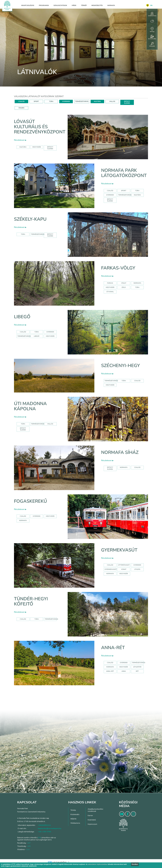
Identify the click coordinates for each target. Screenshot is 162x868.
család (137, 381)
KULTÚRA (97, 101)
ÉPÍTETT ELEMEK (127, 102)
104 (39, 838)
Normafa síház (120, 452)
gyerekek (37, 516)
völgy (124, 283)
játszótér (137, 667)
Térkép (84, 5)
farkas (110, 283)
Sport (124, 191)
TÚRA (51, 101)
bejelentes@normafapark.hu (50, 828)
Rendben (135, 864)
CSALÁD (21, 101)
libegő (37, 336)
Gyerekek (110, 195)
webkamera (152, 14)
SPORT (36, 101)
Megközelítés (97, 5)
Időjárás (73, 819)
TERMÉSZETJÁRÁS (82, 101)
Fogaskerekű (30, 501)
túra (137, 287)
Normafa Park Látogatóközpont (124, 173)
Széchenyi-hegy (120, 366)
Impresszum (92, 824)
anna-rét (110, 671)
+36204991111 (44, 825)
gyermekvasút (111, 569)
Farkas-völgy (118, 268)
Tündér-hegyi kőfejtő (31, 601)
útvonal (110, 292)
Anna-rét (113, 648)
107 (29, 843)
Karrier (90, 816)
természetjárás (111, 381)
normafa (137, 283)
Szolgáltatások (60, 5)
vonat (124, 569)
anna (124, 671)
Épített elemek (110, 200)
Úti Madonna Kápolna (30, 406)
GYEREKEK (66, 101)
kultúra (23, 147)
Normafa (111, 5)
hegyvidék (37, 147)
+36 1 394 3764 (44, 832)
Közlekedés (75, 814)
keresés (152, 45)
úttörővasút (124, 565)
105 (29, 846)
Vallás (50, 424)
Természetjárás (125, 195)
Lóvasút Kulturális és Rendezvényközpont (40, 127)
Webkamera (75, 823)
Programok (44, 5)
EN (151, 5)
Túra (137, 191)
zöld (124, 287)
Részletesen (20, 140)
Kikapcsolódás (28, 5)
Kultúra (137, 195)
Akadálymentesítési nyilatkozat (95, 810)
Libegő (22, 317)
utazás (137, 569)
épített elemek (50, 148)
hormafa (110, 667)
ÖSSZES (21, 108)
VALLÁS (112, 101)
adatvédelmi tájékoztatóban (98, 864)
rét (137, 671)
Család (110, 191)
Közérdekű (92, 820)
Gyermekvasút (119, 550)
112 (28, 849)
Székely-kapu (30, 219)
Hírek (74, 5)
